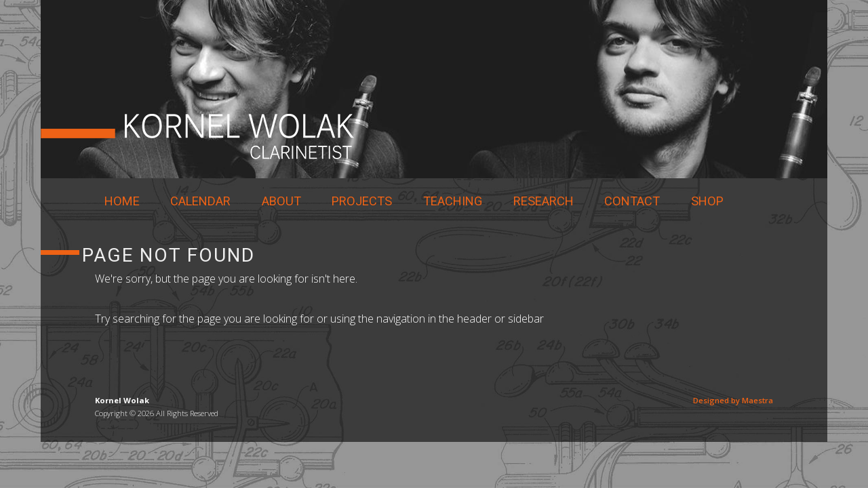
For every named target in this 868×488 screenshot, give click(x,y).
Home (122, 201)
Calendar (200, 201)
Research (544, 201)
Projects (362, 201)
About (281, 201)
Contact (632, 201)
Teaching (453, 201)
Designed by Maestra (733, 400)
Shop (707, 201)
